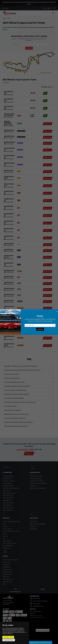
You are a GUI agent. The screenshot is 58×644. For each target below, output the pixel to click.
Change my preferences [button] (9, 640)
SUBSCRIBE (40, 329)
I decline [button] (11, 637)
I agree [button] (5, 637)
